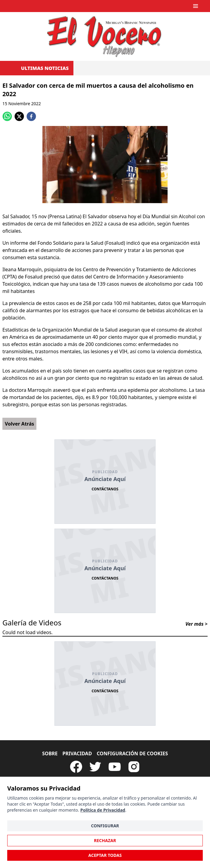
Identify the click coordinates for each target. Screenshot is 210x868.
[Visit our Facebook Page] (76, 767)
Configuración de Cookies (132, 753)
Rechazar (105, 840)
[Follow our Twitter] (95, 767)
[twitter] (19, 116)
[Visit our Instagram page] (134, 767)
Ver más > (196, 624)
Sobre (50, 753)
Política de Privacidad (103, 810)
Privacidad (77, 753)
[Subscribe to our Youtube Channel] (115, 767)
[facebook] (31, 116)
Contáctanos (105, 489)
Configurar (105, 826)
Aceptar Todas (105, 855)
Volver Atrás (19, 424)
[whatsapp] (7, 116)
